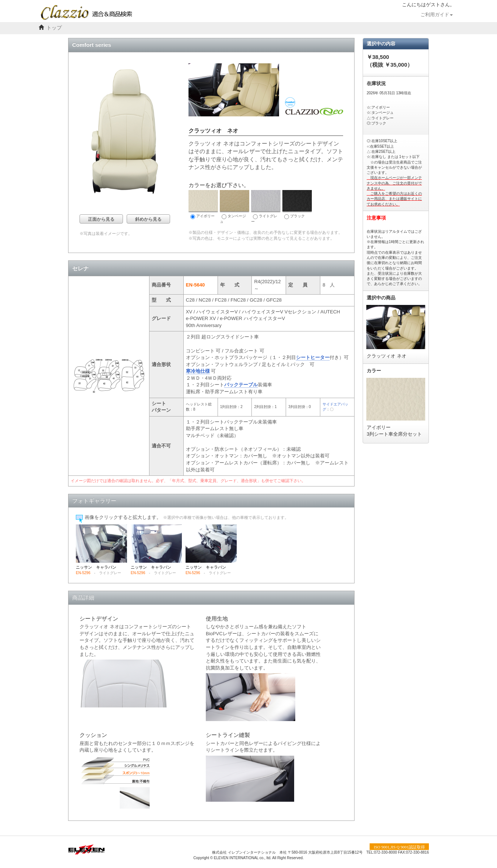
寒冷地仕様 (198, 371)
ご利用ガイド (437, 15)
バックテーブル (241, 385)
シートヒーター (313, 357)
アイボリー (203, 205)
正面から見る (101, 219)
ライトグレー (266, 207)
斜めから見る (148, 219)
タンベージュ (235, 207)
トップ (54, 28)
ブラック (297, 205)
